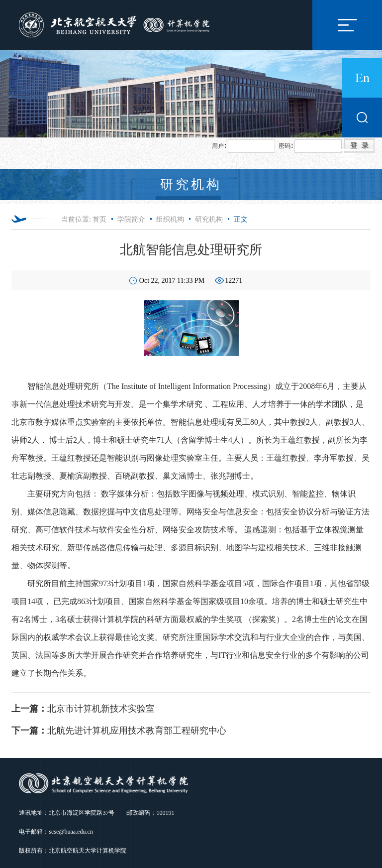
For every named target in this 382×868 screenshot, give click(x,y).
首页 (99, 219)
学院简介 (131, 219)
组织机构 (170, 219)
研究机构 (209, 219)
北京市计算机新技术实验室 (83, 709)
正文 (241, 219)
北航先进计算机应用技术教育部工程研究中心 (119, 731)
